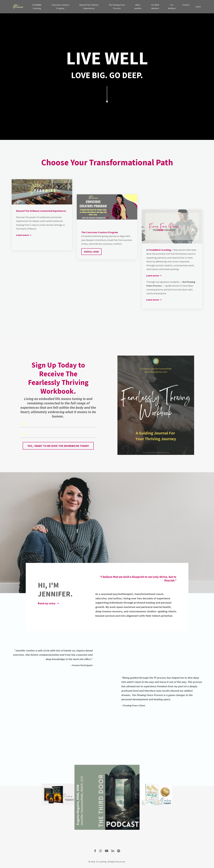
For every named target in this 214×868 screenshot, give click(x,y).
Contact (186, 5)
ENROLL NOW (91, 252)
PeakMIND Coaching (37, 6)
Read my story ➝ (48, 603)
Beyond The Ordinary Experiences (89, 6)
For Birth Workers (155, 6)
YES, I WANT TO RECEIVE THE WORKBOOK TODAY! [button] (58, 446)
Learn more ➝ (24, 235)
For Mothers (172, 6)
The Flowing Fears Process (117, 6)
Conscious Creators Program (60, 6)
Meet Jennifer (138, 6)
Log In (198, 6)
